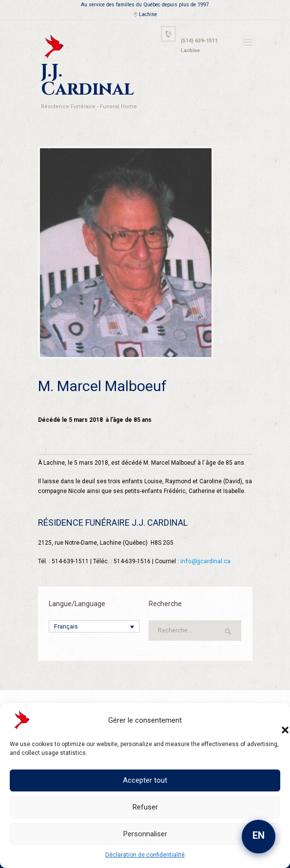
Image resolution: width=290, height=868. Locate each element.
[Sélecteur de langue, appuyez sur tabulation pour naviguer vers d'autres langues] (94, 606)
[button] (275, 720)
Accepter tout (145, 780)
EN (259, 835)
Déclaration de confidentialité (145, 855)
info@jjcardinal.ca (205, 540)
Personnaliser (145, 834)
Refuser (145, 807)
